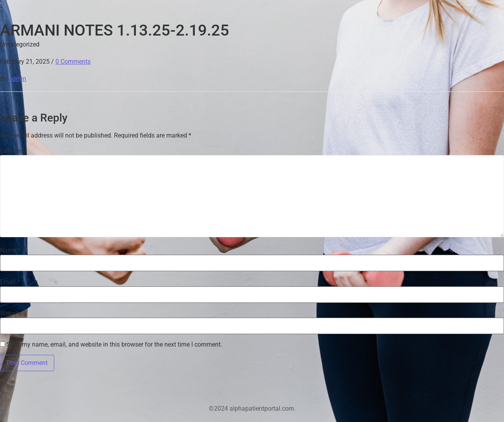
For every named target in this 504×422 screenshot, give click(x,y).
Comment (13, 151)
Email (10, 282)
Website (11, 313)
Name (10, 250)
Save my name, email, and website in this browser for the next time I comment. (114, 345)
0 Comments (73, 62)
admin (17, 79)
